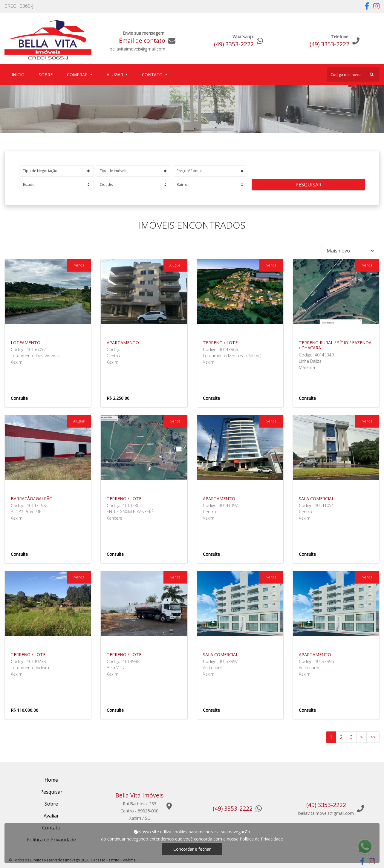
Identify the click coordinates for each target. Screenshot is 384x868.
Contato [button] (153, 75)
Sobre (47, 74)
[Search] (353, 74)
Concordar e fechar (192, 849)
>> (373, 737)
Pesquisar (308, 185)
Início (19, 74)
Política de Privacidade (261, 839)
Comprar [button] (78, 75)
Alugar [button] (115, 75)
